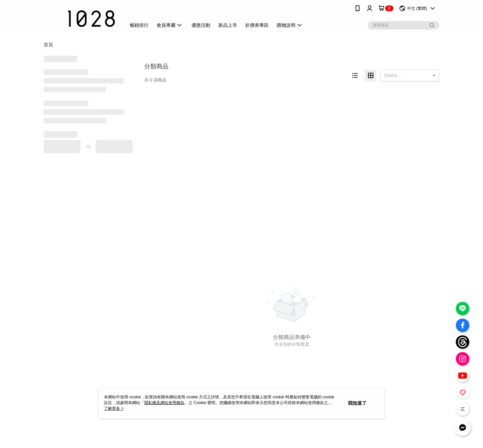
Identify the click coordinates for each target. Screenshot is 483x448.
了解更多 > (114, 408)
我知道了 (357, 403)
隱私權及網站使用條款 (164, 403)
